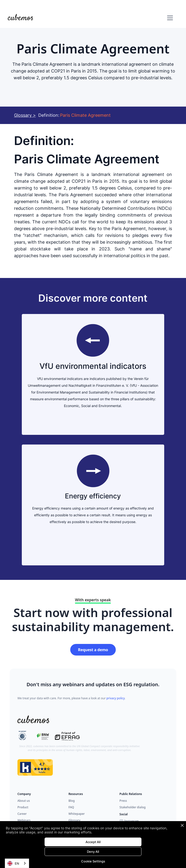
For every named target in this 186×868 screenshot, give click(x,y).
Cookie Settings (93, 861)
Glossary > (25, 115)
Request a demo (93, 650)
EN (13, 863)
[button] (169, 18)
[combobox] (17, 863)
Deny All (93, 852)
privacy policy (116, 698)
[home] (20, 18)
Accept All (93, 842)
